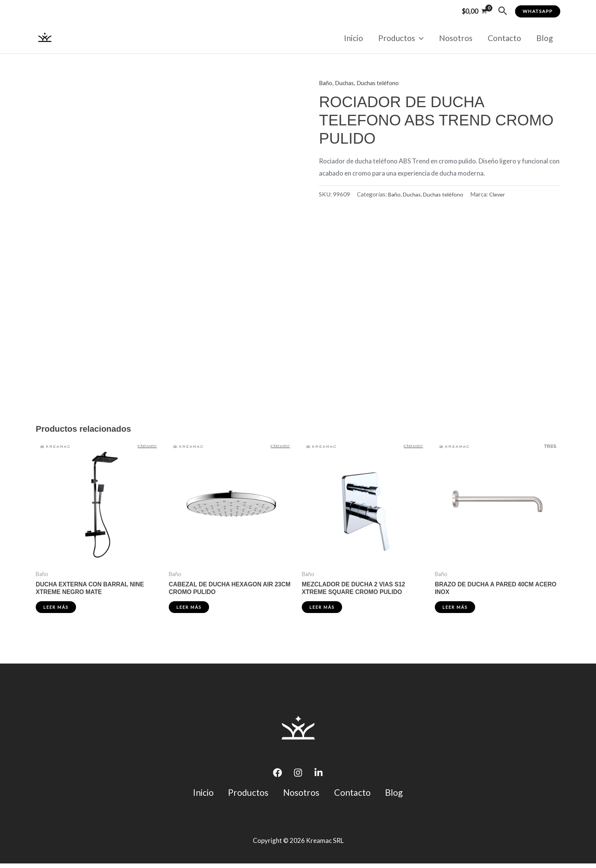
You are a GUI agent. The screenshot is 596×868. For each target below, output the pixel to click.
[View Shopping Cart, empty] (474, 11)
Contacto (503, 38)
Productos (398, 38)
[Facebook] (277, 775)
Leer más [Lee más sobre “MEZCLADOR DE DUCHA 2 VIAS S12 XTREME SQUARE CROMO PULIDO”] (323, 609)
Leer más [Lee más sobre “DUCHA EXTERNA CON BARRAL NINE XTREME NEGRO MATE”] (57, 609)
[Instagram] (298, 775)
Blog (544, 38)
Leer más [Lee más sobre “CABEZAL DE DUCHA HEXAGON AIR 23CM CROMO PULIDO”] (190, 609)
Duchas (347, 83)
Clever (501, 194)
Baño (326, 83)
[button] (503, 11)
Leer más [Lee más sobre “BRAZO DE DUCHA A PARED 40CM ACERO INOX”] (456, 609)
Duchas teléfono (383, 83)
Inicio (350, 38)
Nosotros (454, 38)
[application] (417, 38)
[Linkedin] (319, 775)
